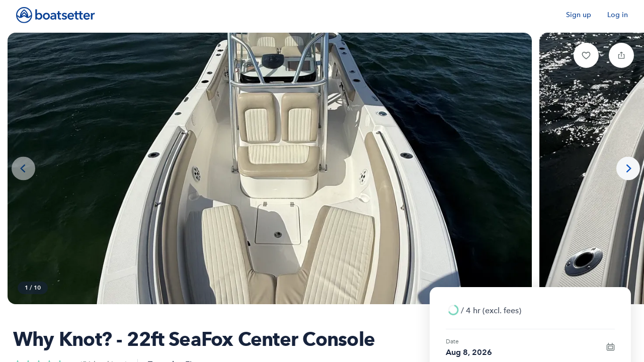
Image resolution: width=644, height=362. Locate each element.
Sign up (579, 15)
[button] (586, 55)
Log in (618, 15)
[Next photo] (628, 169)
